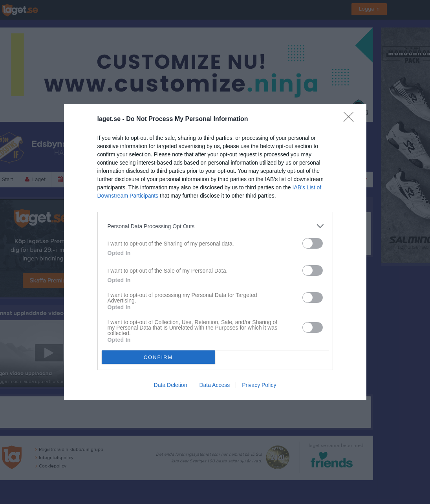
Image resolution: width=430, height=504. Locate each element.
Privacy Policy (259, 385)
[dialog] (215, 252)
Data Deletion (171, 385)
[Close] (351, 119)
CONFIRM (158, 357)
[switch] (313, 243)
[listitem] (215, 226)
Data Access (214, 385)
